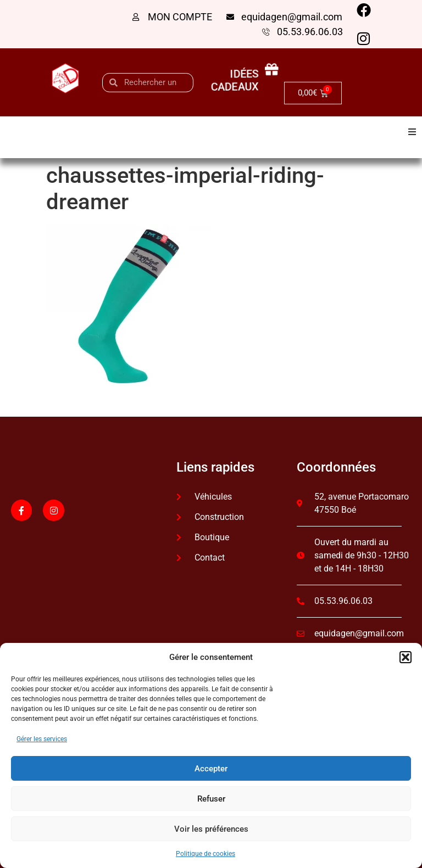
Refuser (211, 799)
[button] (406, 657)
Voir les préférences (211, 829)
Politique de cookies (206, 854)
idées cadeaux (234, 80)
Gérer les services (42, 739)
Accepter (211, 769)
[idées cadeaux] (276, 70)
